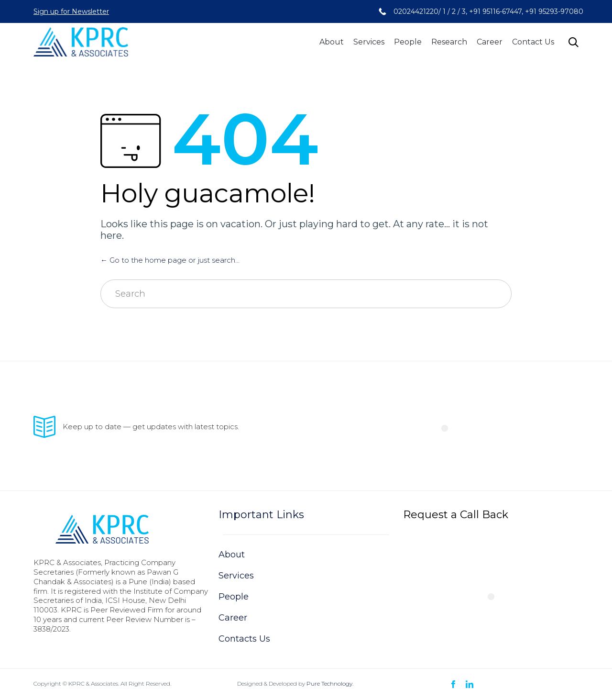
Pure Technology (329, 683)
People (408, 42)
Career (490, 42)
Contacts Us (244, 639)
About (332, 42)
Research (449, 42)
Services (369, 42)
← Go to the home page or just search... (170, 260)
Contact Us (533, 42)
